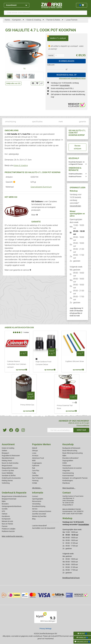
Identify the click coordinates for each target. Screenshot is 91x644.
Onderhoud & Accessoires (11, 478)
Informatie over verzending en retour (72, 78)
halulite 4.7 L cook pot (57, 37)
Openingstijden (38, 499)
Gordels (5, 509)
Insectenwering (68, 473)
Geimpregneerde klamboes (12, 506)
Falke (34, 473)
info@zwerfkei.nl (76, 313)
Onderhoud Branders (75, 174)
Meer (35, 215)
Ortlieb (35, 483)
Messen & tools (7, 521)
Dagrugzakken (68, 461)
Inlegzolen (66, 471)
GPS (3, 511)
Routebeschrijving (39, 506)
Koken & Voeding (21, 165)
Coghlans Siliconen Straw (75, 361)
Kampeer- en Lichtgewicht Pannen (75, 478)
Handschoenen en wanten (72, 468)
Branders (5, 504)
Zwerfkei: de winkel (39, 514)
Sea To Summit (38, 478)
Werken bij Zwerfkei (39, 516)
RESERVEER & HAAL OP (67, 75)
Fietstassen (67, 466)
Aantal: (51, 55)
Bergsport (5, 453)
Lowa (34, 453)
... (23, 20)
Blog (34, 519)
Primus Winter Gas (27, 405)
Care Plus (36, 471)
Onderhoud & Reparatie (14, 493)
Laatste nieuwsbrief (39, 526)
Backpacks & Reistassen (71, 448)
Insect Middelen (8, 473)
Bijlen (64, 456)
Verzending (36, 504)
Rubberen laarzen (8, 531)
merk (61, 122)
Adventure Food (38, 458)
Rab (34, 468)
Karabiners (6, 516)
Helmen (5, 514)
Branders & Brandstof (70, 458)
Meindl (35, 448)
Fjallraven (36, 466)
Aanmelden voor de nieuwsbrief (44, 528)
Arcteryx (35, 456)
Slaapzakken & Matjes (10, 468)
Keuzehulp (68, 444)
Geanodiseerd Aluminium (41, 187)
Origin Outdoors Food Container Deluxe (43, 363)
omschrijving (10, 122)
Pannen (5, 526)
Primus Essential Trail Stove (65, 407)
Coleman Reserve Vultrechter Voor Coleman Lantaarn (17, 364)
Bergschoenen (7, 466)
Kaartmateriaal (68, 476)
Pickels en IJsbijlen (9, 529)
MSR (34, 461)
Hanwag (35, 481)
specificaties (37, 122)
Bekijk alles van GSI (13, 83)
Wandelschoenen (8, 458)
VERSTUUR (81, 430)
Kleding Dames (7, 481)
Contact (35, 496)
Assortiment (17, 5)
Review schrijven (78, 147)
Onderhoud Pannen (75, 177)
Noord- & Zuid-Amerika (10, 463)
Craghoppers (37, 463)
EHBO (65, 463)
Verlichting (6, 483)
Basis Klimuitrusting (70, 451)
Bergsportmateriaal (9, 499)
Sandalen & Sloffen (9, 476)
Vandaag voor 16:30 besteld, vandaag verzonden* (76, 200)
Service (35, 509)
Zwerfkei (35, 476)
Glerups (35, 451)
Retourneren (37, 501)
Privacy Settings (45, 629)
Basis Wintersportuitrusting (73, 453)
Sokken (4, 451)
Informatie (38, 493)
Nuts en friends (7, 524)
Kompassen (6, 519)
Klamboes (66, 483)
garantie (82, 122)
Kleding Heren (7, 461)
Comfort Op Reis (8, 471)
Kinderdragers (68, 481)
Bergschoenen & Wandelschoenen (14, 496)
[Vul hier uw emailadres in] (60, 430)
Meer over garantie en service (18, 270)
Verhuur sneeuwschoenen (42, 511)
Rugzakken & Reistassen (11, 456)
